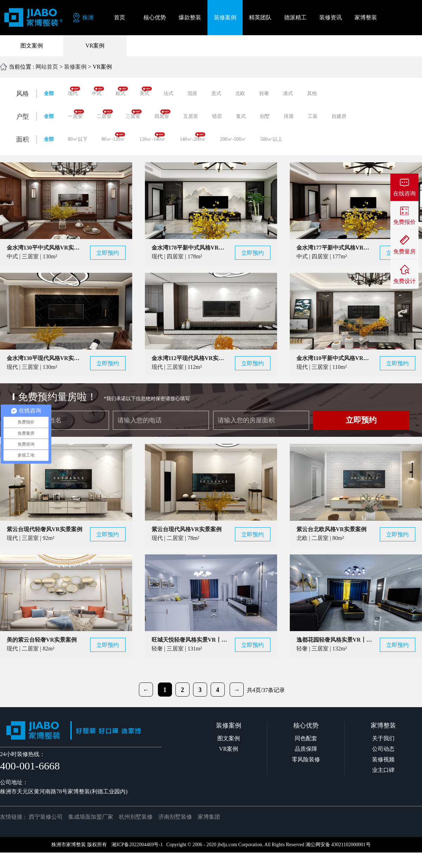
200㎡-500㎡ (233, 139)
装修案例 (75, 67)
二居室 (105, 114)
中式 (98, 91)
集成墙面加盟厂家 (91, 817)
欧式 (122, 91)
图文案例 (32, 46)
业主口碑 (383, 770)
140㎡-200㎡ (193, 137)
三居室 (134, 114)
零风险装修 (306, 759)
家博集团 (209, 817)
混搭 (192, 93)
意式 (216, 93)
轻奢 (264, 93)
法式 (168, 93)
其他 (312, 93)
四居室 (162, 114)
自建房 (339, 116)
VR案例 (95, 46)
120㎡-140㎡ (152, 137)
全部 (49, 93)
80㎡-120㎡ (114, 137)
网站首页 (47, 67)
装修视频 (383, 759)
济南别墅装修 (175, 817)
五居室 (191, 116)
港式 (288, 93)
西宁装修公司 (46, 817)
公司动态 (383, 749)
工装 (313, 116)
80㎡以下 (78, 139)
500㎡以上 (271, 139)
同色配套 (306, 738)
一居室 (76, 114)
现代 (74, 91)
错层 (217, 116)
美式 (146, 91)
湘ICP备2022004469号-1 (137, 845)
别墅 (265, 116)
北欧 (240, 93)
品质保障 (306, 749)
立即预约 (361, 420)
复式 (241, 116)
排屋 (289, 116)
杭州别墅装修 (136, 817)
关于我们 (383, 738)
